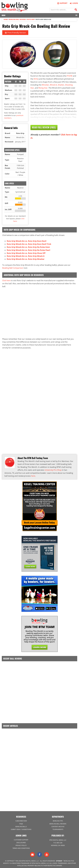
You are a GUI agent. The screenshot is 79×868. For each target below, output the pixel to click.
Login (74, 3)
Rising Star (43, 87)
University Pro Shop (53, 469)
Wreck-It (53, 84)
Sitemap (59, 859)
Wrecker (45, 84)
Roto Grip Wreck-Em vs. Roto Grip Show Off (26, 253)
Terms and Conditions (21, 847)
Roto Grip (31, 19)
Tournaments (58, 828)
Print (15, 32)
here (33, 475)
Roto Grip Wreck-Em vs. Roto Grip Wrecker (26, 258)
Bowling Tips (58, 819)
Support (62, 3)
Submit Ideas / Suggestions (21, 828)
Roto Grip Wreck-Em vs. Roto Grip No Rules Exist (28, 247)
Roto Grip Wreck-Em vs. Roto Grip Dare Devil (27, 241)
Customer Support (21, 838)
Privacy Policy (21, 844)
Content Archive (58, 825)
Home (6, 19)
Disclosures (21, 841)
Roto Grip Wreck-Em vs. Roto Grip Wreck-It (26, 255)
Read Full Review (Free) (44, 127)
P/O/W (70, 76)
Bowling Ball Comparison (13, 267)
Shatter (61, 84)
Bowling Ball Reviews (17, 19)
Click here (6, 280)
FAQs (21, 822)
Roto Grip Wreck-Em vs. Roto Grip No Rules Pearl (28, 250)
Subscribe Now (21, 819)
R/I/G (36, 79)
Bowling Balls (21, 825)
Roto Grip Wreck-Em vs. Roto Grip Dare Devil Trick (29, 244)
